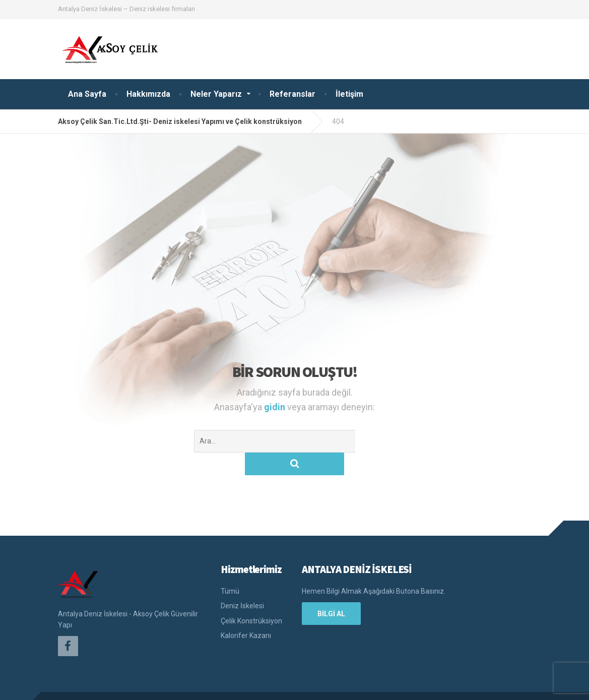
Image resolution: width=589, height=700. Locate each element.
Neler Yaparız (216, 94)
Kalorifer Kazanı (246, 613)
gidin (276, 407)
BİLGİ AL (331, 591)
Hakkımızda (148, 94)
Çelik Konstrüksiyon (251, 598)
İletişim (349, 94)
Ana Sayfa (87, 94)
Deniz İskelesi (242, 583)
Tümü (230, 568)
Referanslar (292, 94)
